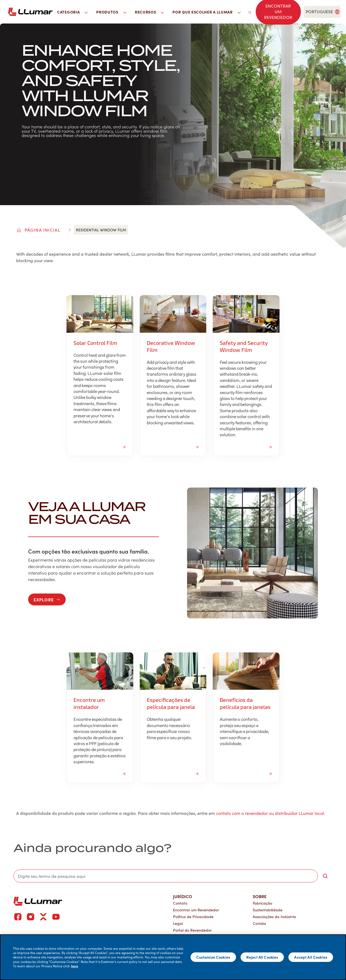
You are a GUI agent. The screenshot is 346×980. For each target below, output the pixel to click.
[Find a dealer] (278, 12)
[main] (173, 957)
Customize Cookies (213, 957)
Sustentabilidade (268, 910)
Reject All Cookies (262, 957)
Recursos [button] (149, 12)
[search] (250, 12)
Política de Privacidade (193, 917)
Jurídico (183, 896)
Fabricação (262, 903)
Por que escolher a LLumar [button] (206, 12)
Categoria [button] (72, 12)
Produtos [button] (111, 12)
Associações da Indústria (274, 917)
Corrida (259, 923)
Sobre (260, 896)
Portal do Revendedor (192, 930)
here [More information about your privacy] (75, 966)
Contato (180, 903)
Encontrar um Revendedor (196, 910)
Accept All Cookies (311, 957)
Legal (178, 923)
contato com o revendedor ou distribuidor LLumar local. (271, 813)
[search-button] (325, 876)
